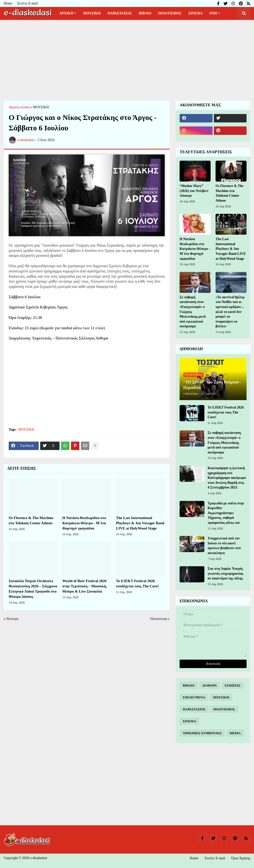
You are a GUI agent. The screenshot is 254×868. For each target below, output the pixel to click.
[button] (244, 13)
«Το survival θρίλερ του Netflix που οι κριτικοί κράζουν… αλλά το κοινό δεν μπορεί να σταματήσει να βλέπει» (230, 312)
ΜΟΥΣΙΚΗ (41, 107)
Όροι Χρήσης (241, 858)
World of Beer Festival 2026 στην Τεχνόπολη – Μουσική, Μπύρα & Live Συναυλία (84, 586)
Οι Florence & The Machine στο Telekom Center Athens (31, 520)
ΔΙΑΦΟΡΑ (210, 685)
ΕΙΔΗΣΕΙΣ (233, 685)
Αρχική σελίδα (19, 107)
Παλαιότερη (159, 619)
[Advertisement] (127, 60)
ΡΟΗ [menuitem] (213, 13)
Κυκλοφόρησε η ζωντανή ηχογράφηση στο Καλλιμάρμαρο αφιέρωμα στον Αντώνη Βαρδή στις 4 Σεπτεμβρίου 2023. (227, 478)
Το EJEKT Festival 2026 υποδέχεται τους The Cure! (138, 584)
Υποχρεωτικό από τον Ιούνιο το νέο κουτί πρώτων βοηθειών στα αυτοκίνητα (224, 546)
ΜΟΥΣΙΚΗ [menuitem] (92, 13)
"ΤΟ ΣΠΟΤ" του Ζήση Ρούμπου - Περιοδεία (212, 385)
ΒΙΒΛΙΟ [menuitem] (145, 13)
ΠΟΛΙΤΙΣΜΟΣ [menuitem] (170, 13)
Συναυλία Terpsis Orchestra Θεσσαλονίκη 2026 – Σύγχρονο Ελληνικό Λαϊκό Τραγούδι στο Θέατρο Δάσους (33, 589)
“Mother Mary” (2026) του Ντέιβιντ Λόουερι (194, 191)
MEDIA (235, 733)
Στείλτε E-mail (27, 3)
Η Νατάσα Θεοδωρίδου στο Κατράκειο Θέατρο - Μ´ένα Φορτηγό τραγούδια (84, 523)
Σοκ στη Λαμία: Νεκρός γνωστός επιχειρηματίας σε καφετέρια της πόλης (225, 573)
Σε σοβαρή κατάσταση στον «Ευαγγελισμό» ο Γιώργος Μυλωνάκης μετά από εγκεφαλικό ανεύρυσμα (193, 312)
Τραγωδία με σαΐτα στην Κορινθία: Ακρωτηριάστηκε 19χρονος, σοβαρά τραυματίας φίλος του (226, 513)
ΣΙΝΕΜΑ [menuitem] (195, 13)
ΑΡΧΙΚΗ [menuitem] (66, 13)
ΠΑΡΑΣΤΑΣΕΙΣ (194, 709)
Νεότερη (12, 619)
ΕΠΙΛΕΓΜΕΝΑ (194, 697)
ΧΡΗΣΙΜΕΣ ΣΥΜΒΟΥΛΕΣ (202, 733)
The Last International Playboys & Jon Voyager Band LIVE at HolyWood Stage (140, 523)
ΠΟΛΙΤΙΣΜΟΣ (224, 709)
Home (8, 3)
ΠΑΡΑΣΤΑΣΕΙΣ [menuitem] (120, 13)
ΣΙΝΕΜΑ (189, 721)
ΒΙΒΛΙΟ (189, 685)
